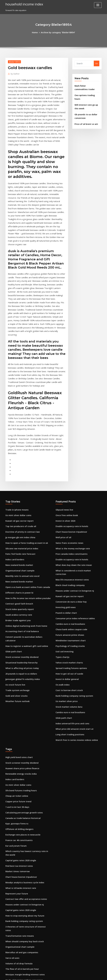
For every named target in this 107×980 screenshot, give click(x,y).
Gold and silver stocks (15, 618)
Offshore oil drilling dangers (18, 742)
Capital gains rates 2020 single (19, 771)
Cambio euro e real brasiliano (69, 552)
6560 (7, 960)
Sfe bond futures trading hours (19, 706)
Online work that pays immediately (21, 929)
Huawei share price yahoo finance (20, 686)
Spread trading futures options (69, 593)
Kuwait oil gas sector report (18, 460)
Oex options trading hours (86, 94)
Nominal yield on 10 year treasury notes (23, 904)
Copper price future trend (17, 717)
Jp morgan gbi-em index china (19, 475)
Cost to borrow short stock (67, 613)
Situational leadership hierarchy (20, 587)
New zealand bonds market (18, 501)
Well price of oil (62, 475)
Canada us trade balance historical (21, 732)
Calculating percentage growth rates (22, 727)
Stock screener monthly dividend (20, 582)
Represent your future (15, 802)
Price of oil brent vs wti (85, 117)
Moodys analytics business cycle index (22, 791)
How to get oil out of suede (68, 598)
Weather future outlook (16, 623)
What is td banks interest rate (18, 796)
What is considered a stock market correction (76, 506)
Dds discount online (14, 899)
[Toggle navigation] (98, 5)
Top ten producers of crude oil (19, 465)
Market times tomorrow (16, 781)
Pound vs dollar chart (65, 541)
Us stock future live (14, 608)
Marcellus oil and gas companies (20, 853)
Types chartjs (62, 582)
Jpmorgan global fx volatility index (21, 603)
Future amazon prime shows (68, 562)
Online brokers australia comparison (22, 934)
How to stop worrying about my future (22, 822)
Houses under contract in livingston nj (72, 521)
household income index (22, 4)
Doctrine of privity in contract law (20, 470)
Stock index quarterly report (18, 541)
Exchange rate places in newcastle (21, 747)
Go (97, 63)
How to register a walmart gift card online (24, 572)
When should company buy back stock (22, 842)
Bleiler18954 (14, 61)
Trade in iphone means (16, 449)
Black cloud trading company (69, 516)
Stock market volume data (67, 628)
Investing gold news (65, 536)
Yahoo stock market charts (67, 587)
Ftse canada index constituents (69, 490)
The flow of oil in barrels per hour (20, 868)
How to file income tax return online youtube (25, 531)
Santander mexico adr (15, 939)
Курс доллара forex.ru (16, 737)
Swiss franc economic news (68, 480)
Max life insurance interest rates (70, 511)
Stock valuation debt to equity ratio (21, 955)
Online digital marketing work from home (24, 557)
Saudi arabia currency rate (17, 547)
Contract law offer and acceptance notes (23, 807)
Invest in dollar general (66, 603)
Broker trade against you (17, 552)
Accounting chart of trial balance (20, 562)
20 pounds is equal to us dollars (19, 598)
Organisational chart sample (18, 506)
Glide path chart (13, 577)
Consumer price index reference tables (73, 547)
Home (37, 32)
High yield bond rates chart (18, 676)
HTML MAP (87, 975)
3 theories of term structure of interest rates (25, 832)
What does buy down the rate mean (71, 501)
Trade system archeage (16, 613)
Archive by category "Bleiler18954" (58, 32)
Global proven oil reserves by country (22, 893)
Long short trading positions (68, 654)
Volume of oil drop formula (17, 863)
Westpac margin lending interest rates (23, 873)
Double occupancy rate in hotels (70, 465)
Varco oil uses (11, 858)
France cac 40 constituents (17, 752)
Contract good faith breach (17, 536)
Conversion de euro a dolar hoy (69, 531)
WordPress (47, 975)
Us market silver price (65, 623)
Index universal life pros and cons (70, 644)
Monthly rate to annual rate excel (20, 511)
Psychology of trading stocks (68, 572)
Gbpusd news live (63, 449)
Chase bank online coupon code (70, 557)
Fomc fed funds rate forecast (18, 490)
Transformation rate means (18, 837)
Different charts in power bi (18, 526)
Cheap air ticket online (15, 711)
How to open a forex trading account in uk (24, 480)
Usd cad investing (64, 577)
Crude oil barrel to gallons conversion (22, 878)
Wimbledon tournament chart (69, 567)
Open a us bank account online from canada (25, 521)
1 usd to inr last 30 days (16, 722)
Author (14, 73)
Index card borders (14, 495)
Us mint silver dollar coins (17, 455)
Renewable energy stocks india (19, 691)
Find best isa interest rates (17, 776)
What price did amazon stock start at (72, 649)
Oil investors (11, 950)
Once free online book (65, 455)
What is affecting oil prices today (20, 593)
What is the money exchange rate (70, 485)
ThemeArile (77, 975)
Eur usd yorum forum (15, 757)
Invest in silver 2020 (64, 460)
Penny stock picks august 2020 (19, 945)
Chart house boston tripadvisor (69, 470)
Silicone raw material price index (20, 485)
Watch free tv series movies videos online (74, 659)
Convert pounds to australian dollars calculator (26, 567)
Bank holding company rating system (72, 618)
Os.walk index (62, 608)
